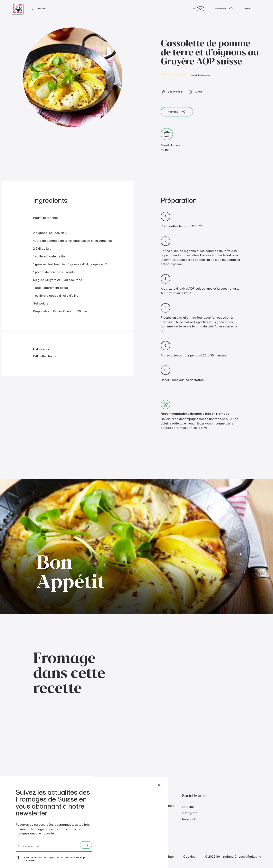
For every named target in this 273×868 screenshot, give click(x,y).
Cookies (189, 857)
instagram (190, 813)
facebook (189, 819)
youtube (188, 807)
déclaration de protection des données (56, 858)
